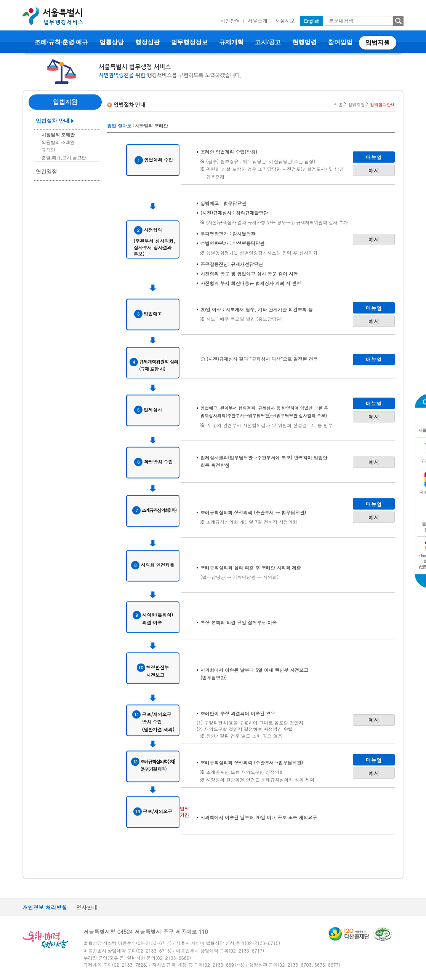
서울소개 (258, 21)
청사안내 (87, 907)
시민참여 (230, 21)
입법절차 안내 (53, 121)
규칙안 (48, 150)
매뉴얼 (374, 157)
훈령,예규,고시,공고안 (64, 158)
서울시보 (285, 21)
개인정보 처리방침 (45, 907)
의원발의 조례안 (58, 142)
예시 (374, 170)
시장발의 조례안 (58, 135)
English (312, 21)
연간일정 (46, 172)
